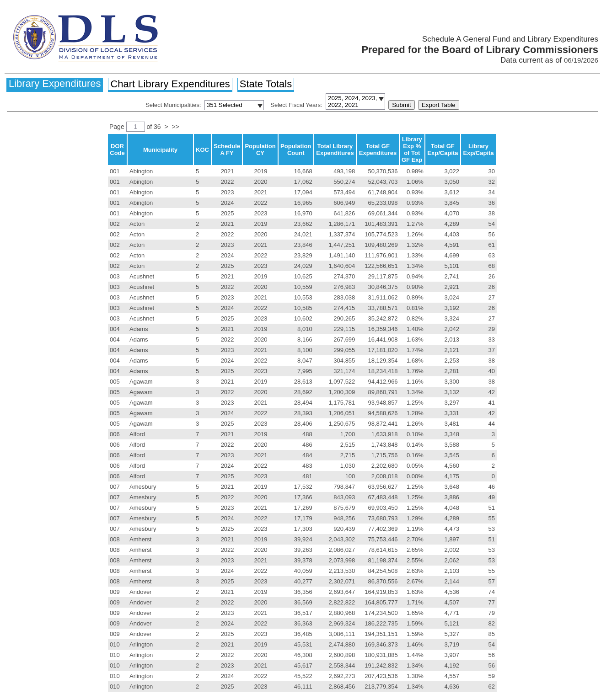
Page (118, 127)
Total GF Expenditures (378, 150)
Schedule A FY (227, 150)
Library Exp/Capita (478, 150)
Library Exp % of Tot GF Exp (412, 150)
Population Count (296, 150)
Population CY (260, 150)
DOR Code (117, 150)
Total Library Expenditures (335, 150)
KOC (202, 150)
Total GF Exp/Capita (443, 150)
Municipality (160, 150)
